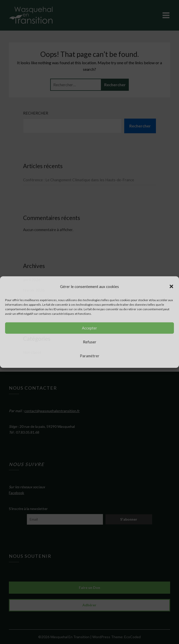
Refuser (90, 342)
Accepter (89, 328)
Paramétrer (90, 356)
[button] (171, 286)
